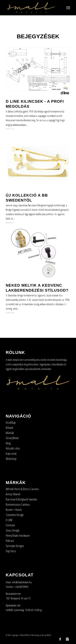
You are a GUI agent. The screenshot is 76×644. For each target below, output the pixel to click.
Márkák (10, 433)
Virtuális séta (13, 448)
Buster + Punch (14, 510)
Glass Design (13, 530)
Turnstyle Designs (15, 546)
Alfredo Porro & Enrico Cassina (22, 489)
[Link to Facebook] (60, 639)
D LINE (9, 520)
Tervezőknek (12, 438)
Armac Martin (13, 494)
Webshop (11, 459)
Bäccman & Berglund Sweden (21, 499)
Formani (10, 525)
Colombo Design (15, 515)
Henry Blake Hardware (18, 535)
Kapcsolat (11, 453)
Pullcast (10, 541)
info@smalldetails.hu (22, 582)
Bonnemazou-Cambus (18, 504)
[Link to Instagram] (67, 639)
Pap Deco (11, 551)
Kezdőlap (11, 422)
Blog (8, 443)
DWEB (49, 635)
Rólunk (9, 428)
